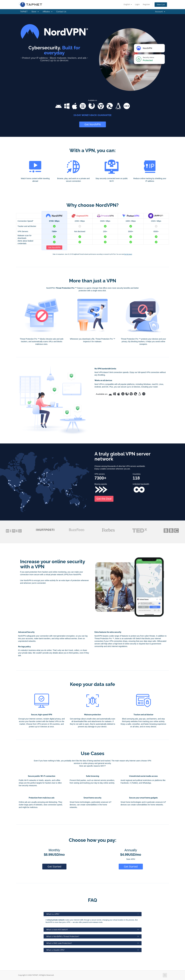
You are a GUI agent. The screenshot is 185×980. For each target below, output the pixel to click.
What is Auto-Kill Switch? (93, 930)
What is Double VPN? (93, 950)
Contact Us (61, 12)
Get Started (54, 866)
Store (35, 12)
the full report (128, 254)
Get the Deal (104, 499)
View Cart (161, 5)
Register (146, 4)
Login (137, 4)
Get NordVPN (93, 124)
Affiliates (47, 12)
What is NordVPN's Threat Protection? (93, 936)
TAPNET (24, 12)
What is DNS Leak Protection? (93, 943)
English (128, 4)
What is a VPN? (93, 914)
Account (160, 12)
